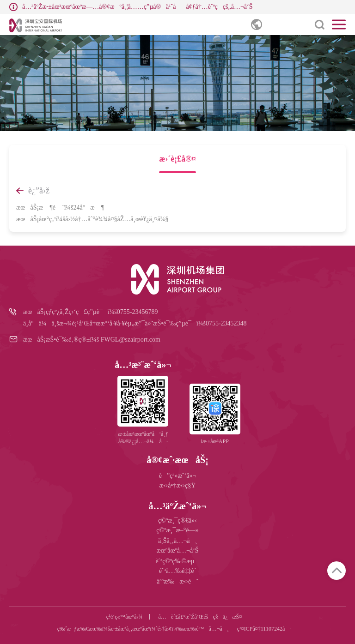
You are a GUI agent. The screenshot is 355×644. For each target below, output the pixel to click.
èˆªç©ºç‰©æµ (177, 561)
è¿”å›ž (33, 191)
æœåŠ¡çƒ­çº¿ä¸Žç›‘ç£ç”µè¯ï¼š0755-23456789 (90, 312)
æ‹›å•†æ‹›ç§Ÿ (178, 485)
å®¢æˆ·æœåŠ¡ (177, 460)
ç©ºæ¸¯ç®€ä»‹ (177, 521)
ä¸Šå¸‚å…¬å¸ (177, 541)
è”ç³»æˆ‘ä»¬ (178, 476)
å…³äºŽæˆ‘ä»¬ (177, 506)
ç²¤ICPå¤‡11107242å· (264, 629)
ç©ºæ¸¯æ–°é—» (177, 530)
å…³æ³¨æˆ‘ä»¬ (143, 365)
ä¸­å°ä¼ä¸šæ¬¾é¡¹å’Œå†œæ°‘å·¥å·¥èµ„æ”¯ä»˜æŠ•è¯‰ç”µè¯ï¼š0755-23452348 (135, 323)
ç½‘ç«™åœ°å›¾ (125, 617)
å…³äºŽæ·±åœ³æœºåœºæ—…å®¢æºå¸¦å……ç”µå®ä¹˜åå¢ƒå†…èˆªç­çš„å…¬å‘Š (137, 7)
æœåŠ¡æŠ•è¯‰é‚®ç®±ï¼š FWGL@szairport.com (92, 340)
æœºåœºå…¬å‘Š (177, 551)
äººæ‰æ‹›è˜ (177, 581)
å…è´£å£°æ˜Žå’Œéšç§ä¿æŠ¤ (200, 617)
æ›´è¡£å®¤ (177, 159)
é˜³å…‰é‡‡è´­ (177, 571)
